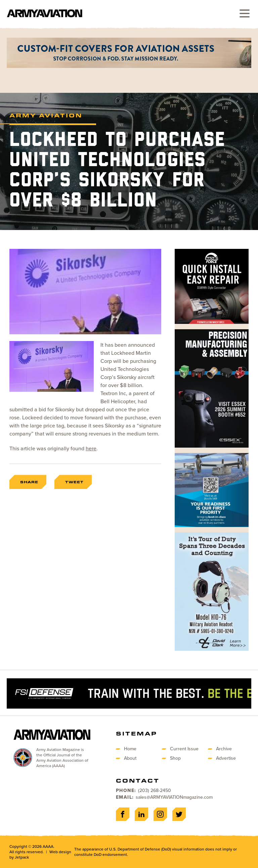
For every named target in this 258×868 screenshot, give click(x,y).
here (91, 448)
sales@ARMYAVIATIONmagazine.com (174, 797)
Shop (175, 758)
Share (29, 482)
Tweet (74, 482)
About (130, 758)
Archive (224, 749)
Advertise (226, 758)
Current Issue (184, 749)
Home (130, 749)
